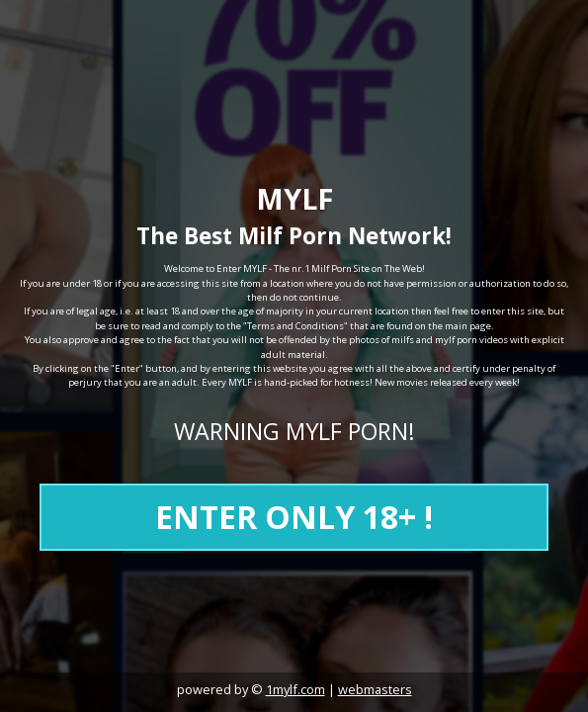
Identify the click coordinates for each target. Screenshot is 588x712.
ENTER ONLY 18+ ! (294, 517)
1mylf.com (295, 689)
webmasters (375, 689)
